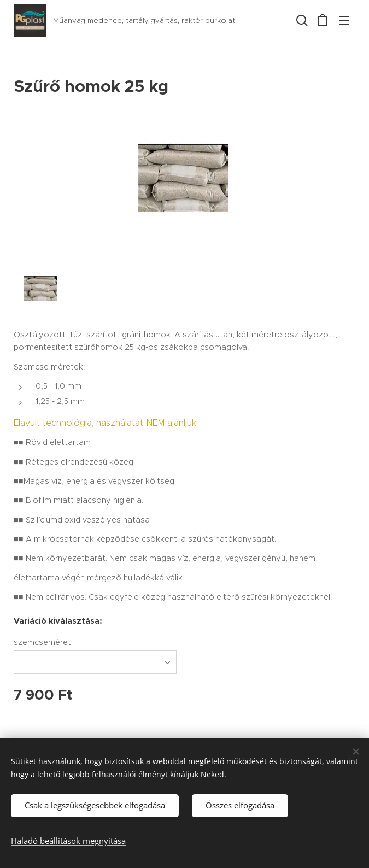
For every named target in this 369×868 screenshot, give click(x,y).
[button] (301, 20)
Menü (344, 21)
